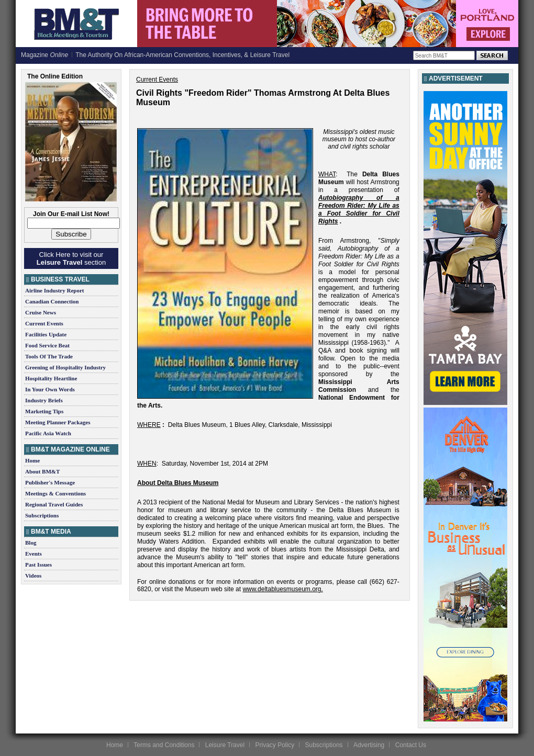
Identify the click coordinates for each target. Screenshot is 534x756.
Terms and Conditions (164, 745)
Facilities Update (46, 334)
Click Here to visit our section (71, 258)
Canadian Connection (52, 301)
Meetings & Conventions (55, 493)
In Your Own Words (50, 389)
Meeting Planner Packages (58, 422)
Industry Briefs (44, 400)
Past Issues (38, 565)
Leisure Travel (225, 745)
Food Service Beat (47, 345)
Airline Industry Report (54, 290)
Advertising (369, 745)
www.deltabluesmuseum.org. (282, 589)
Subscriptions (42, 515)
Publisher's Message (50, 482)
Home (32, 460)
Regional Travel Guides (54, 504)
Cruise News (41, 312)
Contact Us (411, 745)
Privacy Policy (275, 745)
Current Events (44, 323)
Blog (31, 543)
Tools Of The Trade (49, 356)
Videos (33, 576)
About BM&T (42, 471)
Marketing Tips (44, 411)
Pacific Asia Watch (48, 433)
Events (34, 554)
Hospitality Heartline (51, 378)
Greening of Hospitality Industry (65, 367)
